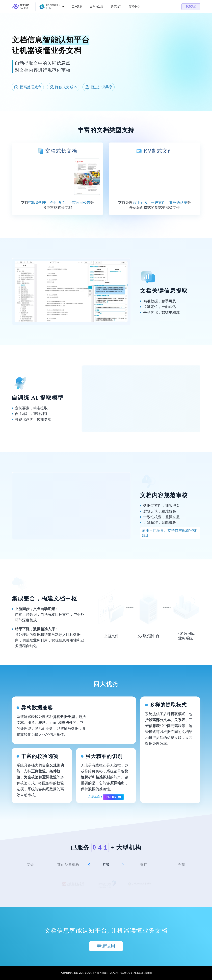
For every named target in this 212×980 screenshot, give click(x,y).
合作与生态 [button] (97, 7)
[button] (52, 7)
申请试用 (106, 946)
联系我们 (191, 7)
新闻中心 (134, 7)
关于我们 (116, 7)
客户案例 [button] (77, 7)
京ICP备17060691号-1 (121, 973)
